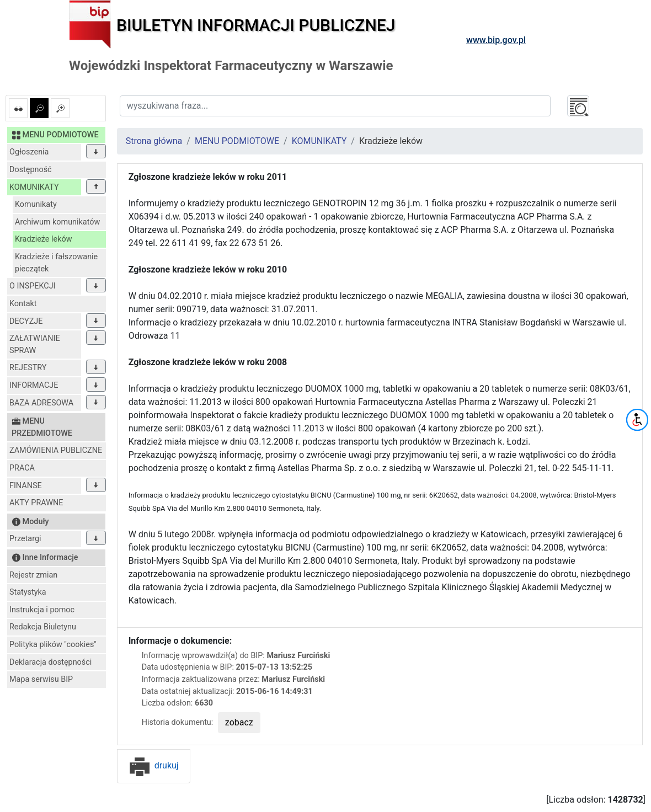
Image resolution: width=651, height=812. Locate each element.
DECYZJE (26, 321)
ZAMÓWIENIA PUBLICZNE (56, 450)
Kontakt (23, 304)
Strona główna (154, 141)
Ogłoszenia (29, 152)
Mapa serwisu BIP (41, 679)
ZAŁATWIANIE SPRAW (35, 344)
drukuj (154, 765)
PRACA (22, 468)
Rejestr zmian (33, 575)
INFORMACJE (34, 385)
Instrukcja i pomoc (42, 610)
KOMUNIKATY (34, 187)
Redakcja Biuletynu (43, 627)
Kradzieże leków (44, 239)
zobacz (239, 722)
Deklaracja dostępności (50, 662)
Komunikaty (36, 204)
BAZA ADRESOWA (41, 403)
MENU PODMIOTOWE (237, 141)
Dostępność (31, 170)
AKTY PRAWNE (36, 503)
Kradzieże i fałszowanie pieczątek (56, 263)
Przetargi (25, 539)
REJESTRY (28, 368)
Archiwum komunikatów (57, 222)
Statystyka (28, 592)
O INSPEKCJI (32, 286)
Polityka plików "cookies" (53, 645)
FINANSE (26, 486)
